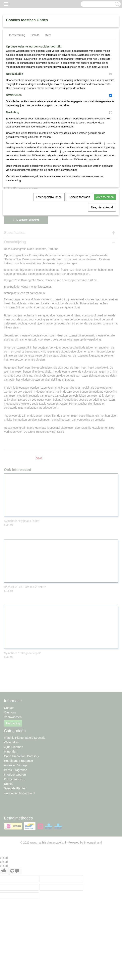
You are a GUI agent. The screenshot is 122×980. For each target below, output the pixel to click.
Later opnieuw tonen (49, 197)
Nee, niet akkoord (102, 207)
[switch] (111, 74)
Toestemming (17, 35)
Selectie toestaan (79, 197)
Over (48, 35)
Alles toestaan (105, 197)
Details (35, 35)
